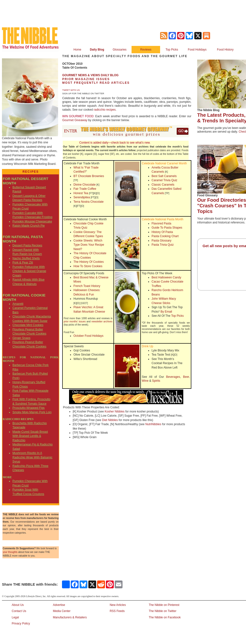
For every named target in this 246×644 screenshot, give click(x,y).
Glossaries (120, 50)
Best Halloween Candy (166, 277)
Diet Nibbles (110, 420)
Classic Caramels (163, 185)
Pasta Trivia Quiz (163, 245)
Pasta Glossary (161, 241)
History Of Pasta (162, 232)
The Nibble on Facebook (165, 617)
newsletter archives (102, 322)
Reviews (146, 50)
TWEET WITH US (71, 90)
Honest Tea (81, 193)
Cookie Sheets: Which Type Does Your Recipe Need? (89, 245)
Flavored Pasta (161, 223)
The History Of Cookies (89, 262)
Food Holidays (197, 50)
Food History (225, 50)
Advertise (59, 605)
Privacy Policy (21, 623)
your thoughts (10, 552)
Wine (145, 381)
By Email (166, 312)
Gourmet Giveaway (75, 120)
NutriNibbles (153, 424)
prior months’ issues (75, 322)
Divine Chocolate (85, 185)
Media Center (62, 611)
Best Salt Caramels (164, 176)
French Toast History (87, 286)
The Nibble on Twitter (162, 611)
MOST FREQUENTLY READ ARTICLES (96, 83)
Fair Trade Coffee (85, 189)
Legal (15, 617)
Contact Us (19, 611)
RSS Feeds (117, 611)
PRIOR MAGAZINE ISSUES (86, 79)
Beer (186, 377)
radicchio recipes (105, 110)
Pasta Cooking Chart (165, 236)
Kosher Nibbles (115, 412)
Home (77, 50)
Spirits (156, 381)
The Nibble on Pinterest (164, 605)
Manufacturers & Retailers (70, 617)
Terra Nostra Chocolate (88, 202)
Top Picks (172, 50)
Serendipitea (82, 197)
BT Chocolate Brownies (89, 176)
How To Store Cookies (88, 266)
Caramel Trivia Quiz (164, 180)
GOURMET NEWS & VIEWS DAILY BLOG (90, 75)
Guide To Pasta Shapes (167, 228)
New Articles (118, 605)
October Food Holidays (88, 336)
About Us (18, 605)
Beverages (173, 377)
